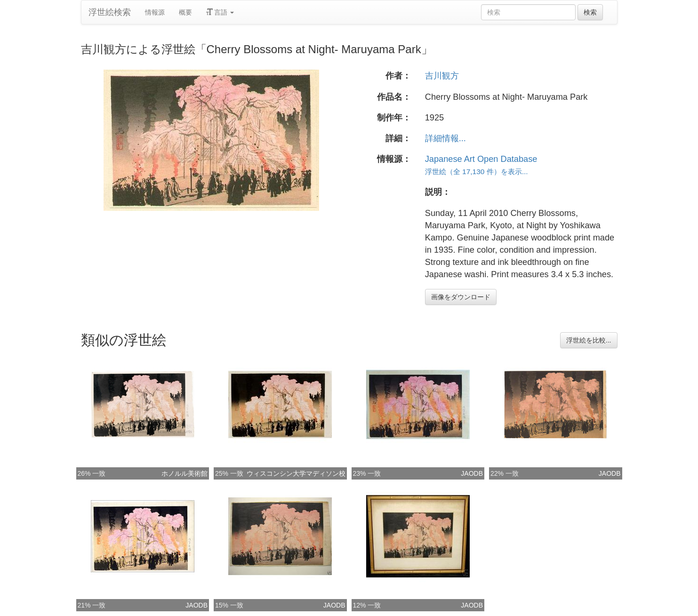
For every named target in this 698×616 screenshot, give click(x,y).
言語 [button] (220, 12)
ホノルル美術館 (185, 473)
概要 (185, 12)
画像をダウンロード (461, 297)
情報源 (155, 12)
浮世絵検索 (110, 12)
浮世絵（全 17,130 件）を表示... (477, 172)
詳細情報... (445, 138)
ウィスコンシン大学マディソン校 (296, 473)
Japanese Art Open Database (481, 159)
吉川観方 (442, 76)
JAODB (472, 473)
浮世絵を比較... (589, 340)
